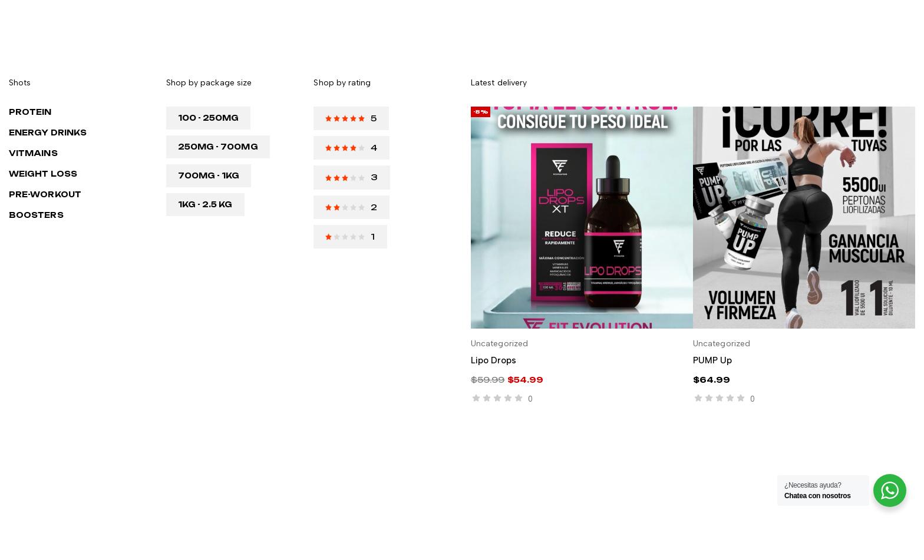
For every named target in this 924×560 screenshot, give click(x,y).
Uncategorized (499, 344)
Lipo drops (494, 360)
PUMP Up (713, 360)
